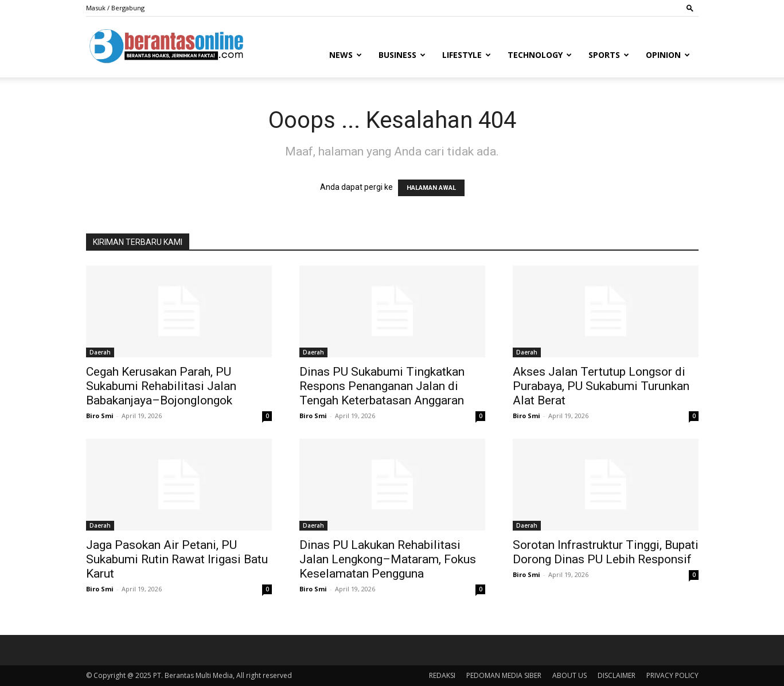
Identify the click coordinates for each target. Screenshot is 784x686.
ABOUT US (570, 675)
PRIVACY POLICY (672, 675)
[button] (690, 8)
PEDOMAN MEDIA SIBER (504, 675)
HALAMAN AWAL (431, 188)
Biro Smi (100, 416)
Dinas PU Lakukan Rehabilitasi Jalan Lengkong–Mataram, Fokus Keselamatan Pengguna (388, 559)
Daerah (100, 352)
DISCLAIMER (617, 675)
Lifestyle (467, 55)
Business (402, 55)
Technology (540, 55)
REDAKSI (442, 675)
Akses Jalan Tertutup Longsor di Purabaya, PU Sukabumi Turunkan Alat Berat (601, 386)
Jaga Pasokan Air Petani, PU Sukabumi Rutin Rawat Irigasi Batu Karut (177, 559)
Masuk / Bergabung (115, 8)
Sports (609, 55)
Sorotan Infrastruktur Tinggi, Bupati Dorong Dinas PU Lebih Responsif (606, 552)
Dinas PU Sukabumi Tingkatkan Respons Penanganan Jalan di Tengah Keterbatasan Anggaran (382, 386)
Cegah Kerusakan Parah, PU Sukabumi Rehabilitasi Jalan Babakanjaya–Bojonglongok (161, 386)
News (346, 55)
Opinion (668, 55)
